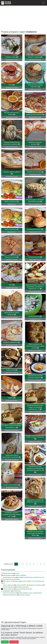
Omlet (12, 85)
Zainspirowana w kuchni (12, 60)
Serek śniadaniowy (35, 316)
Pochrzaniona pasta (35, 257)
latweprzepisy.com (7, 577)
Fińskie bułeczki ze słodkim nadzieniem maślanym (35, 377)
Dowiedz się (13, 639)
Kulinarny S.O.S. (12, 204)
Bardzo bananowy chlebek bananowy (12, 314)
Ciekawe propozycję (23, 587)
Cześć (18, 573)
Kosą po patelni (6, 589)
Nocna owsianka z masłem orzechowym (35, 86)
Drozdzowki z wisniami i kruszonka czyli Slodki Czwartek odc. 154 (12, 515)
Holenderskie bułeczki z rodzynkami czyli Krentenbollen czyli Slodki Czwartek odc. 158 (35, 469)
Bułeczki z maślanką (35, 57)
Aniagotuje (5, 591)
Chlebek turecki (12, 370)
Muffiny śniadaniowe (12, 202)
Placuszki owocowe (12, 257)
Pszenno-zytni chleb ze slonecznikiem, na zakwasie (12, 456)
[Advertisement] (23, 18)
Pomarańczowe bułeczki (35, 229)
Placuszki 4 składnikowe (12, 342)
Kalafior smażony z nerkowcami (35, 438)
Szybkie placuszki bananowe (35, 114)
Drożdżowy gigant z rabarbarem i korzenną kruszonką (35, 201)
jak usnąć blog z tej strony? (25, 589)
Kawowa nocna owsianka (12, 485)
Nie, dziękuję (14, 642)
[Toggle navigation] (44, 3)
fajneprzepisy (6, 575)
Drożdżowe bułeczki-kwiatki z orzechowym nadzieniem (12, 143)
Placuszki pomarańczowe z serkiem (12, 114)
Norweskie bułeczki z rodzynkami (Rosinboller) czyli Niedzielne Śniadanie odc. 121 (35, 287)
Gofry (12, 285)
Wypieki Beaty (6, 573)
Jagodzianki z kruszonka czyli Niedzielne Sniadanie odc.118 (35, 502)
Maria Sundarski (7, 587)
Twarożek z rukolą (12, 57)
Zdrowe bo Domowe (8, 593)
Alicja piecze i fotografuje (9, 581)
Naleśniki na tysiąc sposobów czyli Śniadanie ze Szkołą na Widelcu (35, 533)
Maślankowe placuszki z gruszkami (35, 143)
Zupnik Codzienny (25, 595)
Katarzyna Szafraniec (8, 595)
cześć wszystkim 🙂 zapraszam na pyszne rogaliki (31, 585)
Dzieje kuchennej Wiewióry (12, 147)
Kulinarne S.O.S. (12, 232)
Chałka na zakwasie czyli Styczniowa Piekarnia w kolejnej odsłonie (35, 346)
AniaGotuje (17, 591)
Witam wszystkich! (21, 575)
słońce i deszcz (6, 585)
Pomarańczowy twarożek (35, 172)
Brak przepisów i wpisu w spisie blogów (31, 593)
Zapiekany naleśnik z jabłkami (12, 173)
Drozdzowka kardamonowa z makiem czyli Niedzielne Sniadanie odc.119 (35, 407)
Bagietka (12, 398)
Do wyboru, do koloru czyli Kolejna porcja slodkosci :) (12, 427)
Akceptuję (5, 642)
